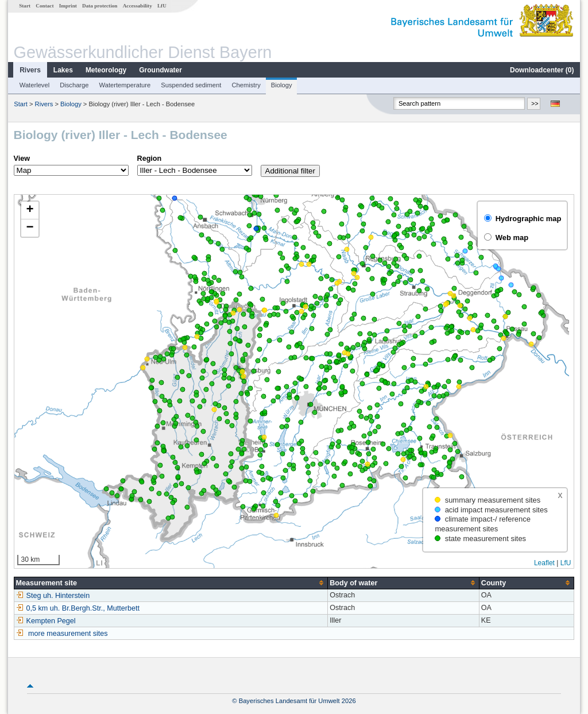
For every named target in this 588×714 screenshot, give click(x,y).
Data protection (100, 6)
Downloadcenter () (542, 70)
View (22, 159)
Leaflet (544, 563)
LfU (162, 6)
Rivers (30, 70)
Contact (45, 6)
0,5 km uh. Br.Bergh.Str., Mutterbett (78, 608)
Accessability (138, 6)
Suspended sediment (191, 85)
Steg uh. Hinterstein (53, 596)
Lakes (63, 70)
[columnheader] (171, 583)
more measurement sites (68, 634)
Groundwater (160, 70)
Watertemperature (125, 85)
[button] (30, 211)
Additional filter (290, 171)
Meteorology (106, 70)
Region (150, 159)
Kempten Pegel (46, 621)
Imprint (68, 6)
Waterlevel (34, 85)
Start (25, 6)
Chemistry (246, 85)
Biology (282, 85)
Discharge (74, 85)
